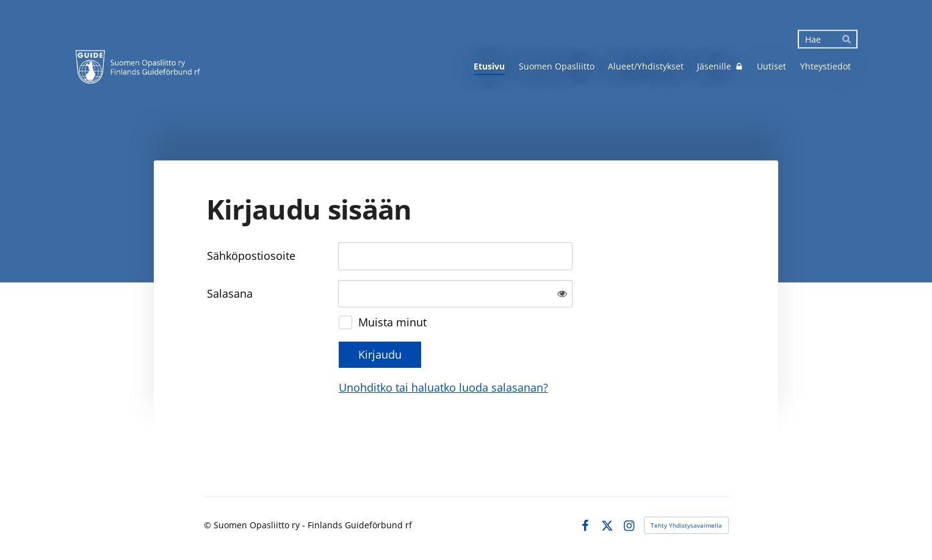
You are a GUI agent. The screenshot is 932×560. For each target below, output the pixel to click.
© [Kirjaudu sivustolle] (209, 525)
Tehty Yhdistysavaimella (686, 525)
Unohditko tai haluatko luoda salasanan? (443, 387)
